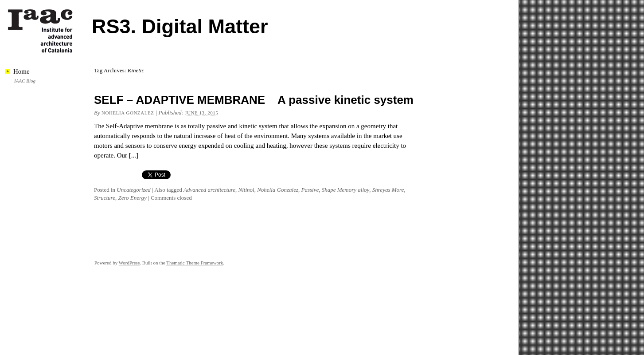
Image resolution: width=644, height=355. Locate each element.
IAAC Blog (25, 81)
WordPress (129, 263)
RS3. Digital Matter (180, 26)
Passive (310, 190)
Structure (105, 198)
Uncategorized (134, 190)
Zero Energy (132, 198)
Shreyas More (388, 190)
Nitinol (246, 190)
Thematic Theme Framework (195, 263)
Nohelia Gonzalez (128, 113)
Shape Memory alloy (346, 190)
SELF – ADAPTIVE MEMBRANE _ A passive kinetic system (254, 100)
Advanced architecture (209, 190)
